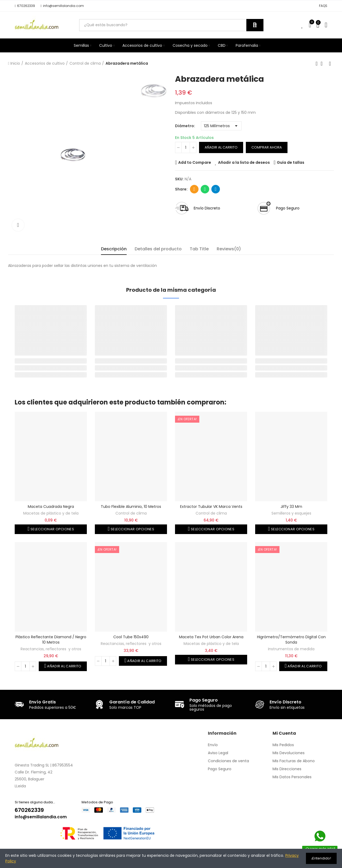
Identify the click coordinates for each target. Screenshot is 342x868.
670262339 (29, 810)
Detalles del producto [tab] (158, 249)
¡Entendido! (321, 858)
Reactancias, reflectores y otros (51, 649)
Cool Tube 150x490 (131, 637)
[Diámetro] (221, 126)
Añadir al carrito (221, 147)
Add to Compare (195, 162)
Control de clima (131, 513)
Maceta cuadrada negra (51, 507)
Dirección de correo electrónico (194, 189)
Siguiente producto (330, 64)
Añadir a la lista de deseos (244, 162)
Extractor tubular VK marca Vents (211, 507)
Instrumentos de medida (291, 649)
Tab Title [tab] (199, 249)
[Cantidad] (186, 147)
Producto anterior (317, 64)
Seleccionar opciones (52, 529)
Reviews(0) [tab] (229, 249)
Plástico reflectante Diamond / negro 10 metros (51, 640)
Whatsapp (205, 189)
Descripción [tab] (114, 249)
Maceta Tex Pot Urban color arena (211, 637)
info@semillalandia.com (41, 817)
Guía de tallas (291, 162)
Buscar (255, 25)
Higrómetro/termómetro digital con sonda (291, 640)
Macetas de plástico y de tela (51, 513)
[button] (25, 6)
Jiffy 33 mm (291, 507)
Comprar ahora (267, 147)
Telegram (216, 189)
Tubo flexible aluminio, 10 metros (131, 507)
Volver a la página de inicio (323, 64)
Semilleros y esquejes (291, 513)
